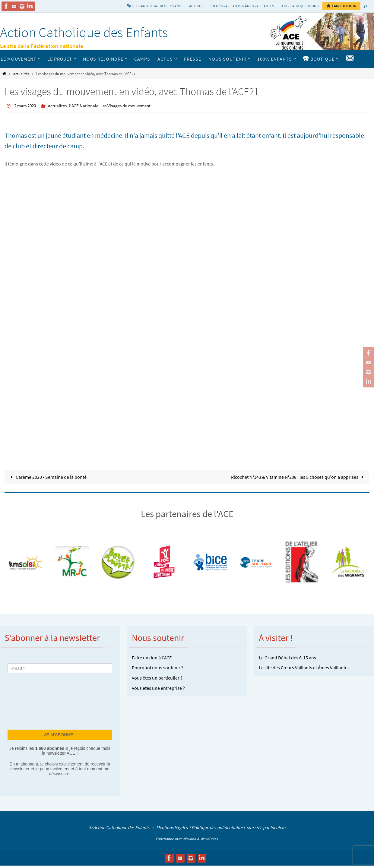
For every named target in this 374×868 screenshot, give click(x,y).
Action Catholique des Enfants (84, 32)
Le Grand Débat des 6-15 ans (287, 657)
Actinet (196, 6)
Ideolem (278, 827)
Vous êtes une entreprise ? (158, 688)
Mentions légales (172, 827)
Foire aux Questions (300, 6)
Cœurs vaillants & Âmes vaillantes (242, 6)
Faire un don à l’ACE (152, 657)
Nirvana (190, 839)
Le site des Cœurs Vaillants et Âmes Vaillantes (304, 668)
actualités (21, 74)
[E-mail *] (60, 668)
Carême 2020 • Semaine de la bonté (47, 477)
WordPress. (209, 839)
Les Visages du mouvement (133, 106)
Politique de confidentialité (217, 827)
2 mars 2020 (26, 106)
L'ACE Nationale (88, 106)
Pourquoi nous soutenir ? (158, 668)
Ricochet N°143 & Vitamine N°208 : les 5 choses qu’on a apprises (298, 477)
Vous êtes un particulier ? (157, 677)
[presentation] (32, 700)
